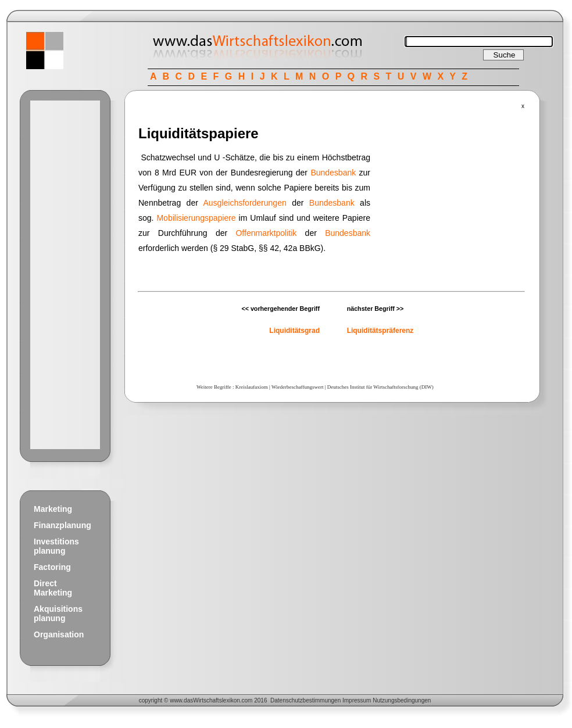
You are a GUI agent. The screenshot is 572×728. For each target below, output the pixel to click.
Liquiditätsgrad (294, 331)
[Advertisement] (65, 275)
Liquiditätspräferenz (380, 331)
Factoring (52, 567)
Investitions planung (56, 546)
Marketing (53, 509)
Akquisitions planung (58, 614)
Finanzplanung (62, 525)
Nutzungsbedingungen (402, 700)
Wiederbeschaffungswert (297, 387)
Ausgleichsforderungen (245, 203)
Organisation (59, 634)
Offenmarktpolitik (266, 233)
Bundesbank (333, 173)
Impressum (357, 700)
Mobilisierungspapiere (196, 218)
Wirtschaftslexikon (217, 700)
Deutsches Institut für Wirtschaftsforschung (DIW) (380, 387)
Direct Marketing (53, 588)
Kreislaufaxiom (252, 387)
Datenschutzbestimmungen (305, 700)
